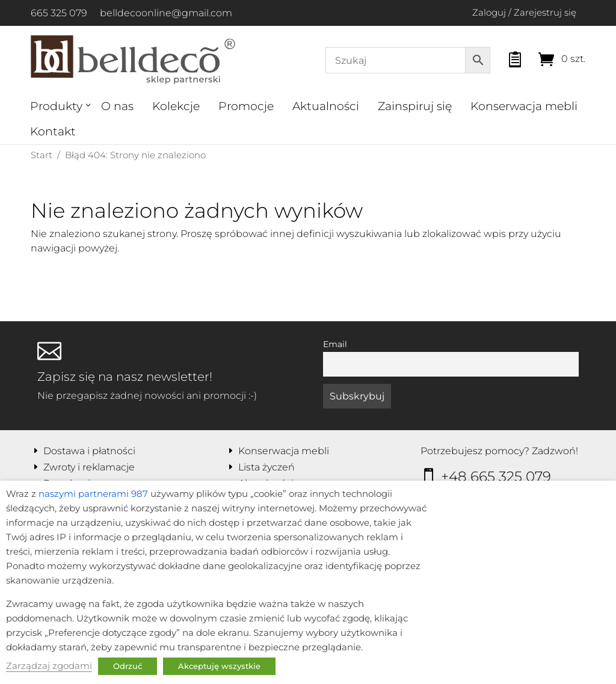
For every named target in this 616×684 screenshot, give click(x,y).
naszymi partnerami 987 (93, 494)
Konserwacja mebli (524, 106)
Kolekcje (176, 106)
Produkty (56, 106)
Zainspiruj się (415, 106)
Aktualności (326, 106)
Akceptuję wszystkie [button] (219, 666)
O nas (117, 106)
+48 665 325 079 (496, 476)
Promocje (246, 106)
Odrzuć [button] (128, 666)
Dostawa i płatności (89, 451)
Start (42, 155)
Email (335, 344)
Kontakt (53, 131)
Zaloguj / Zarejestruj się (524, 12)
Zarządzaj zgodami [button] (49, 666)
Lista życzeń (266, 467)
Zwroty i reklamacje (89, 467)
